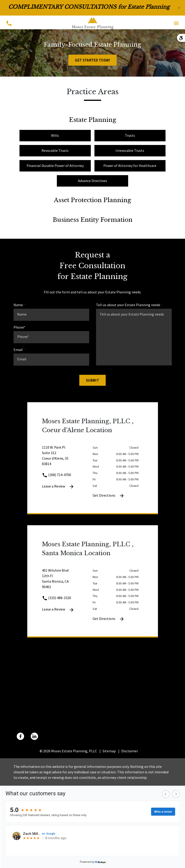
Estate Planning (93, 120)
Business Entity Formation (93, 220)
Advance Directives (92, 181)
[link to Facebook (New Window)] (20, 736)
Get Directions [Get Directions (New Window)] (109, 496)
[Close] (179, 8)
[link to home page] (93, 23)
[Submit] (92, 380)
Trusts (130, 135)
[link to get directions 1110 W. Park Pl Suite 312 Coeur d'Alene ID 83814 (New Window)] (67, 458)
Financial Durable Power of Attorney (55, 166)
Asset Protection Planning (92, 200)
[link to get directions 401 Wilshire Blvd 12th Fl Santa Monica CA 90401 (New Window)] (67, 581)
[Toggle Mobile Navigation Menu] (176, 23)
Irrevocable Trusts (130, 150)
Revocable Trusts (55, 150)
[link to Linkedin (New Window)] (34, 736)
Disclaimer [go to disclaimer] (130, 751)
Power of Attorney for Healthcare (130, 166)
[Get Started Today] (92, 60)
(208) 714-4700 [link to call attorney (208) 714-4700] (57, 475)
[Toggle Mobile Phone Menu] (9, 23)
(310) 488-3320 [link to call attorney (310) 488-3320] (57, 598)
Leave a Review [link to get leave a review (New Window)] (58, 487)
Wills (55, 135)
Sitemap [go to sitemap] (109, 751)
